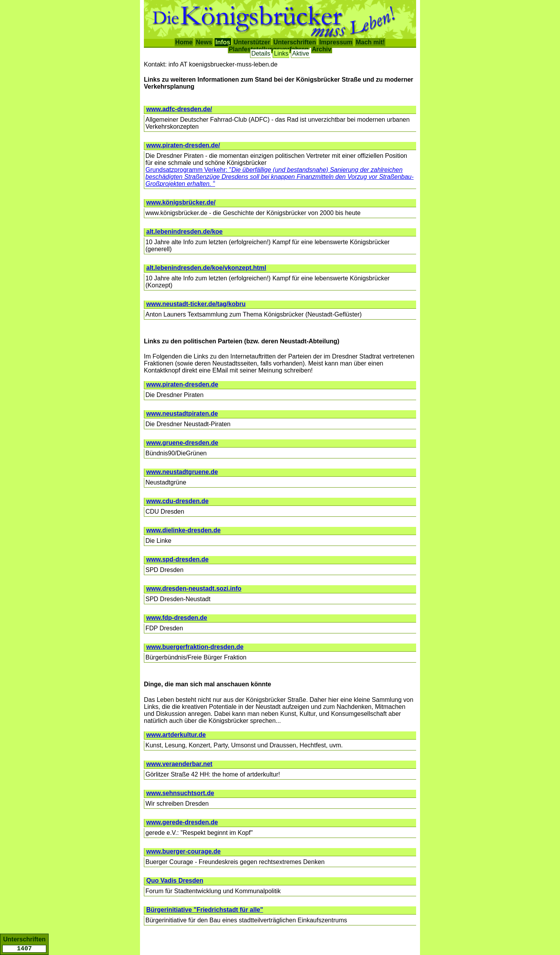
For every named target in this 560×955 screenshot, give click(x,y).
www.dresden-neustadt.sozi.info (194, 589)
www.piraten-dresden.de (182, 384)
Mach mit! (370, 42)
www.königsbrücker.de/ (181, 202)
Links (281, 53)
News (204, 42)
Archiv (322, 49)
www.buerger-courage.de (183, 851)
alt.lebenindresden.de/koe (185, 232)
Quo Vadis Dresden (175, 881)
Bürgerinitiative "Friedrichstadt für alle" (205, 910)
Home (184, 42)
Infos (223, 42)
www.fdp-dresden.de (177, 618)
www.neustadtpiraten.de (182, 414)
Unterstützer (252, 42)
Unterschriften (295, 42)
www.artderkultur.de (176, 735)
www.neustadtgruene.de (182, 472)
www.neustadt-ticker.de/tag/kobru (196, 304)
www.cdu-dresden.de (177, 501)
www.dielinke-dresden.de (183, 530)
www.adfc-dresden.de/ (179, 109)
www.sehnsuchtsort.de (180, 793)
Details (261, 53)
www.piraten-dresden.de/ (183, 145)
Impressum (336, 42)
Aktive (301, 53)
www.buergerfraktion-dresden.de (195, 647)
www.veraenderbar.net (179, 764)
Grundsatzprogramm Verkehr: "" (280, 177)
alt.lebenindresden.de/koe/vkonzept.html (206, 268)
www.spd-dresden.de (177, 559)
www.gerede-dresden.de (182, 822)
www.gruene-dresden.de (182, 443)
